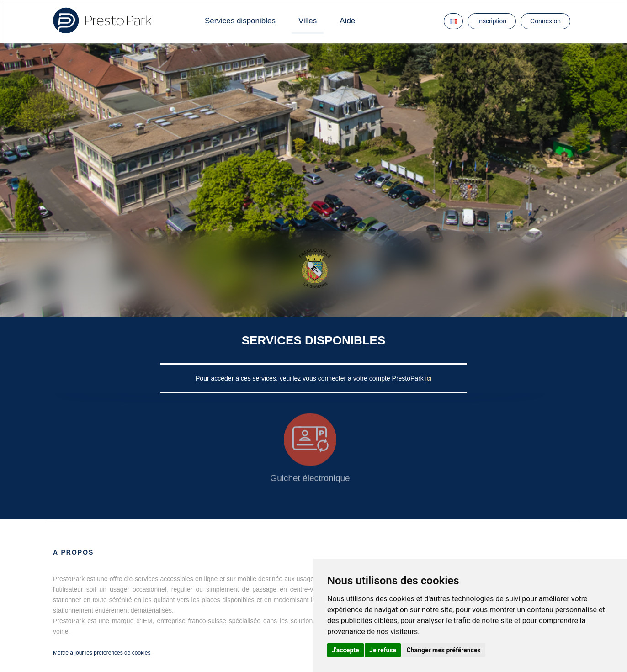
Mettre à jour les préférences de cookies (102, 653)
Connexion (545, 21)
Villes (308, 21)
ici (428, 378)
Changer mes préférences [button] (444, 650)
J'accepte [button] (345, 650)
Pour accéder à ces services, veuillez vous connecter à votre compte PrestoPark (311, 378)
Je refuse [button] (383, 650)
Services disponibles (240, 21)
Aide (347, 21)
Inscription (492, 21)
